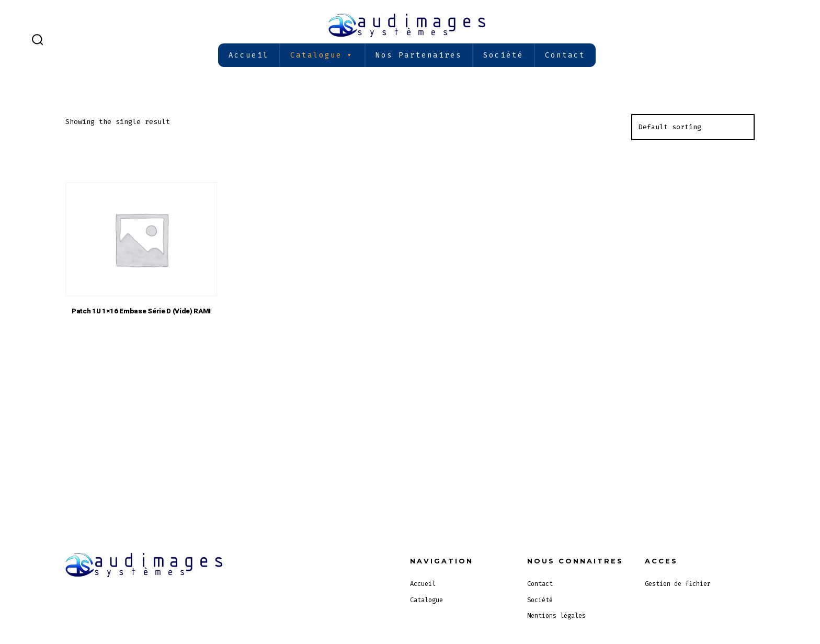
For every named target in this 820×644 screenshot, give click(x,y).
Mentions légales (556, 616)
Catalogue (322, 55)
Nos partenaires (419, 55)
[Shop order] (693, 127)
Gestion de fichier (678, 584)
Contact (565, 55)
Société (503, 55)
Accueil (249, 55)
